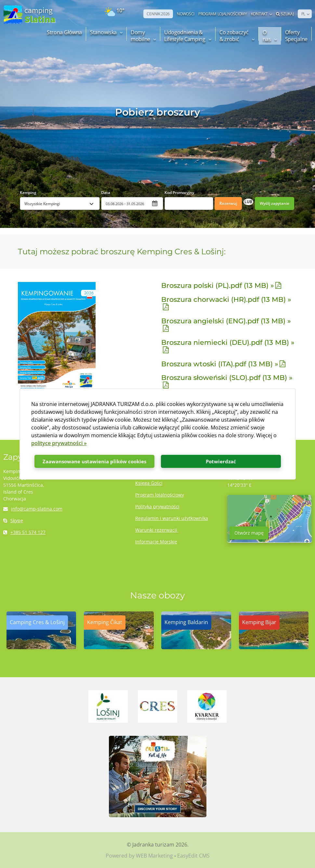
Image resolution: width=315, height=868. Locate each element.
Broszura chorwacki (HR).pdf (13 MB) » (226, 299)
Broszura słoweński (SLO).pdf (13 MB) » (227, 378)
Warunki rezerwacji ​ (157, 530)
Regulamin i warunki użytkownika (172, 518)
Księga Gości (149, 483)
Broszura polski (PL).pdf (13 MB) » (217, 285)
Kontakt (259, 14)
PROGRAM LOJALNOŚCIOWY (223, 14)
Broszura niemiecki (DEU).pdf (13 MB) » (228, 342)
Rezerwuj (228, 203)
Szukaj (285, 14)
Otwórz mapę (249, 533)
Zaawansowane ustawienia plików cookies (94, 461)
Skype (13, 520)
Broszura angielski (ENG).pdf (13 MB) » (226, 321)
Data (106, 193)
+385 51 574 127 (24, 532)
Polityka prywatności (157, 506)
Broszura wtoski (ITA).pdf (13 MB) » (220, 364)
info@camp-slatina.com (33, 509)
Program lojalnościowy (160, 495)
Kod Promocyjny (179, 193)
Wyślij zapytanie (275, 203)
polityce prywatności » (59, 443)
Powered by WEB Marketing (139, 856)
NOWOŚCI (186, 14)
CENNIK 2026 (158, 14)
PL (303, 14)
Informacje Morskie (156, 542)
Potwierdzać (221, 461)
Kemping (28, 193)
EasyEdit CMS (193, 856)
